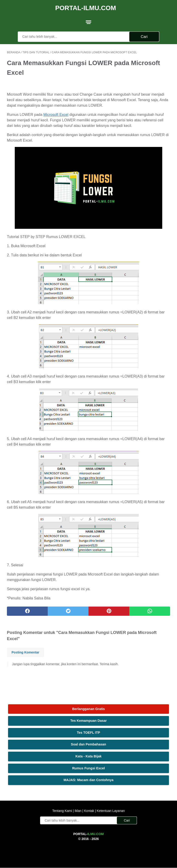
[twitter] (68, 609)
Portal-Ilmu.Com (86, 6)
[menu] (88, 20)
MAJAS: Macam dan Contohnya (89, 780)
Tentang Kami (63, 811)
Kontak (89, 811)
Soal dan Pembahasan (89, 744)
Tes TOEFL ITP (89, 732)
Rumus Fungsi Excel (88, 768)
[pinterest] (109, 609)
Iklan (78, 811)
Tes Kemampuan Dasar (88, 720)
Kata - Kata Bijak (88, 756)
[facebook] (27, 609)
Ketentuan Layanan (110, 811)
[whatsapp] (150, 609)
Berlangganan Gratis (88, 708)
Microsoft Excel (56, 113)
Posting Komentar (25, 650)
